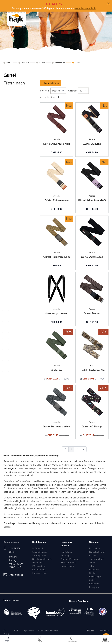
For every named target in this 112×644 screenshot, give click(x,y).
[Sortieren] (58, 91)
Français (104, 631)
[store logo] (16, 19)
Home (9, 63)
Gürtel (78, 63)
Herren (42, 63)
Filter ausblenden (51, 83)
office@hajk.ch (16, 575)
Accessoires (60, 63)
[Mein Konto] (40, 640)
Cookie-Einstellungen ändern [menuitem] (96, 576)
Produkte (25, 63)
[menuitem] (39, 555)
